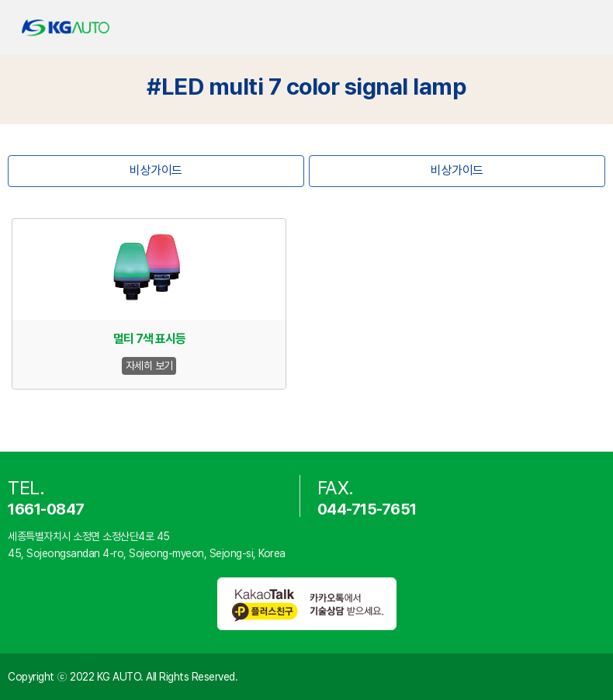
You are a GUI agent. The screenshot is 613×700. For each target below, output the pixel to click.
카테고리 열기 (588, 28)
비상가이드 (156, 170)
